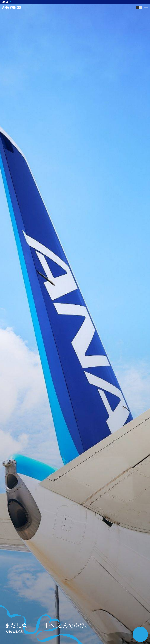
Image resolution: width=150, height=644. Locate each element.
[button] (13, 642)
